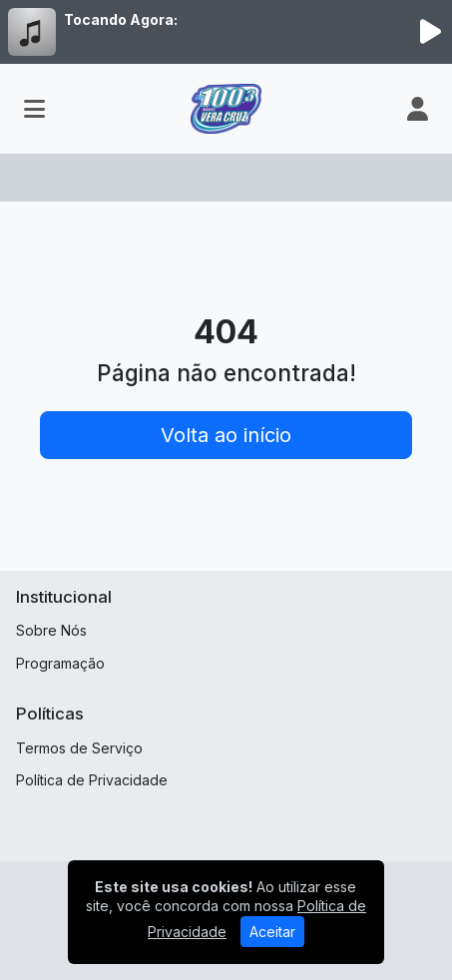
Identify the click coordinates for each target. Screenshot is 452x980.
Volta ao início (226, 435)
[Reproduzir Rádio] (430, 32)
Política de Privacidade (92, 780)
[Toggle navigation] (34, 109)
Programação (60, 663)
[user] (418, 109)
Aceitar (272, 932)
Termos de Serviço (79, 748)
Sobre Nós (51, 630)
